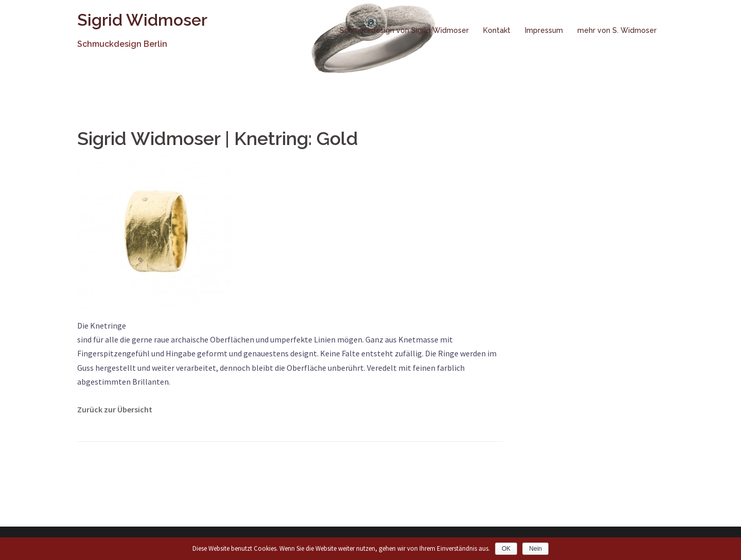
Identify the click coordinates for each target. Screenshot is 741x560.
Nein (535, 549)
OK (506, 549)
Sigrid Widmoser (142, 20)
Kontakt (497, 30)
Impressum (544, 30)
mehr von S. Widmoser (617, 30)
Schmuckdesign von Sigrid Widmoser (404, 30)
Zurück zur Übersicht (115, 409)
